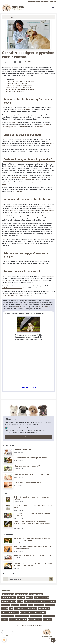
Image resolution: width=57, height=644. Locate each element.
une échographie (15, 210)
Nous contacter (38, 625)
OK (51, 579)
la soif (45, 178)
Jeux (36, 605)
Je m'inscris (29, 437)
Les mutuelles (48, 620)
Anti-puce (37, 598)
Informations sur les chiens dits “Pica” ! (29, 466)
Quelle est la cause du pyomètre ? (17, 83)
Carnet (47, 2)
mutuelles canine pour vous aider (12, 288)
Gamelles (43, 612)
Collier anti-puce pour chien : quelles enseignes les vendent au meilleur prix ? (33, 539)
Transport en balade (8, 616)
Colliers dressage (20, 609)
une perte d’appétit (28, 180)
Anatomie (23, 605)
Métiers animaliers (36, 616)
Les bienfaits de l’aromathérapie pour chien (30, 458)
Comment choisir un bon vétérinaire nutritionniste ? (34, 555)
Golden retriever (22, 127)
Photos (37, 2)
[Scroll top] (53, 640)
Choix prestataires (49, 616)
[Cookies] (4, 640)
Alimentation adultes (22, 594)
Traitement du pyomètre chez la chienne (19, 87)
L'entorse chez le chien (22, 449)
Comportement (50, 605)
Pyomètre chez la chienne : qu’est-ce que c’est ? (21, 81)
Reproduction (6, 605)
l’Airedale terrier (38, 127)
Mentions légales (27, 625)
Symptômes (15, 605)
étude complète (19, 307)
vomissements (15, 178)
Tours (11, 609)
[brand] (13, 7)
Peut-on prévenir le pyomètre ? (16, 91)
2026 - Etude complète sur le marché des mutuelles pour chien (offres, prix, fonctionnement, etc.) (33, 524)
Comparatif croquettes (9, 598)
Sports (41, 605)
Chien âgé (52, 601)
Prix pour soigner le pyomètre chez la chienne (20, 89)
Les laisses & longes (26, 612)
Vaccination (21, 598)
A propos (17, 625)
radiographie (32, 210)
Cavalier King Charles (8, 127)
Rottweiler (46, 125)
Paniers (4, 612)
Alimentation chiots (8, 594)
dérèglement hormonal (23, 109)
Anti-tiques (45, 598)
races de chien (15, 123)
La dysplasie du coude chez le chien (27, 483)
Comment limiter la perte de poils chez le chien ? (32, 474)
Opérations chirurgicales (32, 601)
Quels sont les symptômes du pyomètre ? (19, 85)
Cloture (18, 616)
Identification (32, 620)
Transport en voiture (20, 620)
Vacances (5, 620)
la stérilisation (50, 276)
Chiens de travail (32, 609)
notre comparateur (43, 307)
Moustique (5, 601)
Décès (40, 620)
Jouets (31, 605)
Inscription (31, 2)
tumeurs (5, 280)
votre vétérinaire (18, 192)
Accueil (5, 17)
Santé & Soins (18, 17)
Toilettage (13, 601)
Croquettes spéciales (36, 594)
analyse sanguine (49, 210)
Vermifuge (29, 598)
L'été (11, 620)
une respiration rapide (35, 182)
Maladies (20, 601)
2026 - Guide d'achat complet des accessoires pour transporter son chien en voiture (34, 564)
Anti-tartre (44, 601)
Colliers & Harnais (13, 612)
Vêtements (25, 616)
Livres (41, 2)
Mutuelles (53, 2)
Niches (36, 612)
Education (5, 609)
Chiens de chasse (44, 609)
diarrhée (24, 178)
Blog (10, 17)
